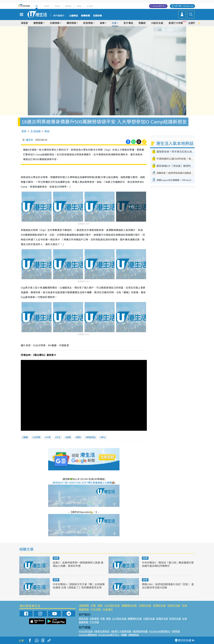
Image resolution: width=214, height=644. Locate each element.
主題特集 (193, 23)
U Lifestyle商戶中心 (158, 6)
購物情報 (71, 23)
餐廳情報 (84, 609)
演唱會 (24, 23)
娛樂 (102, 23)
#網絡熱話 (133, 635)
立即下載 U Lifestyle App (184, 6)
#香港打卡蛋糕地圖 (121, 631)
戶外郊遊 (96, 609)
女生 (58, 437)
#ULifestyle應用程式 (160, 631)
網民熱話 (84, 619)
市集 (93, 606)
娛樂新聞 (85, 16)
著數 (26, 437)
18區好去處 (157, 23)
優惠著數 (38, 23)
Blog (79, 6)
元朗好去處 (145, 606)
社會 (114, 23)
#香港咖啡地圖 (140, 631)
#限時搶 (176, 631)
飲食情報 (88, 23)
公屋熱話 (73, 16)
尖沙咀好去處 (112, 606)
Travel (47, 6)
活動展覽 (84, 606)
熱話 (47, 131)
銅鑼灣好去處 (129, 606)
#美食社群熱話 (102, 631)
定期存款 (97, 16)
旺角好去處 (174, 606)
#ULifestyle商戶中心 (109, 635)
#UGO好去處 (86, 631)
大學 (48, 437)
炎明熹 (37, 437)
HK (37, 6)
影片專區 (128, 23)
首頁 (24, 131)
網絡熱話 (91, 437)
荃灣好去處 (159, 606)
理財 (79, 437)
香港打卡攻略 (176, 23)
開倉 (100, 606)
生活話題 (36, 131)
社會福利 (108, 609)
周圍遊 (142, 23)
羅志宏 (30, 140)
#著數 (124, 635)
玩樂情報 (55, 23)
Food (57, 6)
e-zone (90, 6)
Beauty (68, 6)
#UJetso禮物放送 (88, 635)
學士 (104, 437)
